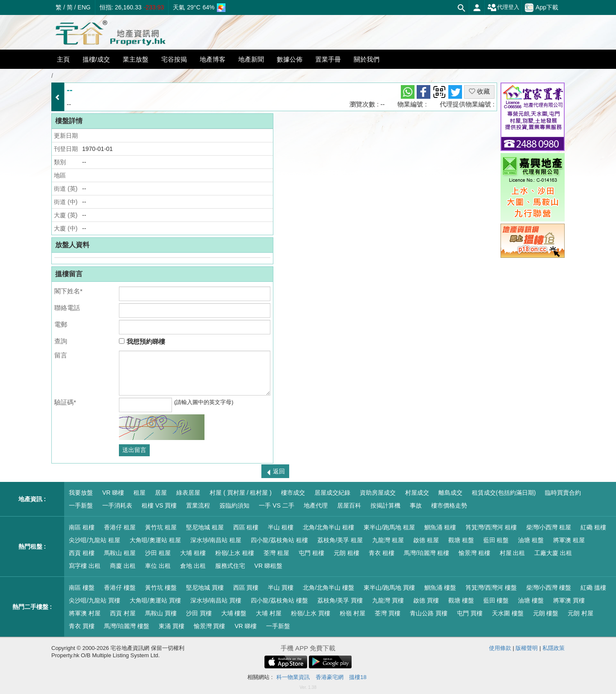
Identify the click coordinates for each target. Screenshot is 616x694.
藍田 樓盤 (496, 600)
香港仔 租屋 (120, 527)
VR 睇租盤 (268, 566)
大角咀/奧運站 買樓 (155, 600)
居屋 (161, 493)
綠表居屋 (188, 493)
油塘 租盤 (531, 540)
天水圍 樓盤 (508, 613)
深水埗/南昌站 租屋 (216, 540)
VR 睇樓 (113, 493)
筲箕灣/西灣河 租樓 (491, 527)
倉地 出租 (193, 566)
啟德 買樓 (426, 600)
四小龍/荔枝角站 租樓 (279, 540)
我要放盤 (81, 493)
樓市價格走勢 (449, 505)
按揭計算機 (385, 505)
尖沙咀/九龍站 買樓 (95, 600)
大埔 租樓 (193, 553)
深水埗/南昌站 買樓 (216, 600)
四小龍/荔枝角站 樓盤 (279, 600)
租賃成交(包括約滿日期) (504, 493)
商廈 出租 (123, 566)
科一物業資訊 (293, 677)
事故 (416, 505)
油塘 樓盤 (531, 600)
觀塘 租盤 (461, 540)
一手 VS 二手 (276, 505)
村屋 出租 (512, 553)
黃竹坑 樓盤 (161, 588)
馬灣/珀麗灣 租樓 (426, 553)
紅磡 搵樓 (593, 588)
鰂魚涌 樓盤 (440, 588)
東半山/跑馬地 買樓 (389, 588)
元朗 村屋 (580, 613)
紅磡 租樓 (593, 527)
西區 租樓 (246, 527)
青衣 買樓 (82, 626)
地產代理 (316, 505)
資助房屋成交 (378, 493)
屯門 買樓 (470, 613)
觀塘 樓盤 (461, 600)
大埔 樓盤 (234, 613)
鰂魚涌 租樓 (440, 527)
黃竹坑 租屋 (161, 527)
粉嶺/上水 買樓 (311, 613)
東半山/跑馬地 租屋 (389, 527)
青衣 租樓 (382, 553)
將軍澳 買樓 (569, 600)
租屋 (139, 493)
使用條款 (500, 648)
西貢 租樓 (82, 553)
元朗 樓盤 (546, 613)
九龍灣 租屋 (388, 540)
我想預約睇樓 (142, 341)
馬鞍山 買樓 (161, 613)
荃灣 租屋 (276, 553)
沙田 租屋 (158, 553)
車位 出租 (158, 566)
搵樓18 (358, 677)
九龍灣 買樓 (388, 600)
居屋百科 (349, 505)
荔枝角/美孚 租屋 (340, 540)
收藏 (479, 91)
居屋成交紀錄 (332, 493)
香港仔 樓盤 (120, 588)
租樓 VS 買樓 (159, 505)
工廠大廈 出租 (553, 553)
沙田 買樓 (199, 613)
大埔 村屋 (269, 613)
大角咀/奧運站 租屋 (155, 540)
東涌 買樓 (172, 626)
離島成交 (450, 493)
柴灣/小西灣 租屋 (549, 527)
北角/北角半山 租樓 (329, 527)
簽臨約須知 (234, 505)
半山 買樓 (281, 588)
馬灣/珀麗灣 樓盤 (127, 626)
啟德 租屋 (426, 540)
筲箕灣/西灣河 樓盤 (491, 588)
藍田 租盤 (496, 540)
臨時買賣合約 (563, 493)
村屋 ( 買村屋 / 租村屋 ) (241, 493)
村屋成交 (417, 493)
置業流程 (198, 505)
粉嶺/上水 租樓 (235, 553)
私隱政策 (554, 648)
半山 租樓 (281, 527)
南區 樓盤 (82, 588)
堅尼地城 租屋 (205, 527)
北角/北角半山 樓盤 (329, 588)
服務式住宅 (230, 566)
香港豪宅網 (330, 677)
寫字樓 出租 (85, 566)
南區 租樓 (82, 527)
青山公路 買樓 (429, 613)
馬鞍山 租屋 (120, 553)
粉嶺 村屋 (352, 613)
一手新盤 (81, 505)
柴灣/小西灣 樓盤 (549, 588)
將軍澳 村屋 (85, 613)
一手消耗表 (117, 505)
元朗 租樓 (346, 553)
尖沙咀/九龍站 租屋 (95, 540)
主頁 (63, 59)
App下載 (542, 8)
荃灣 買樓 (388, 613)
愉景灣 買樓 (210, 626)
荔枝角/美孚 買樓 (340, 600)
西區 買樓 (246, 588)
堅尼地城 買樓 (205, 588)
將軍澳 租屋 (569, 540)
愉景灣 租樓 (474, 553)
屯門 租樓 (311, 553)
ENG (84, 7)
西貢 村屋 (123, 613)
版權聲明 (527, 648)
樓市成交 (293, 493)
